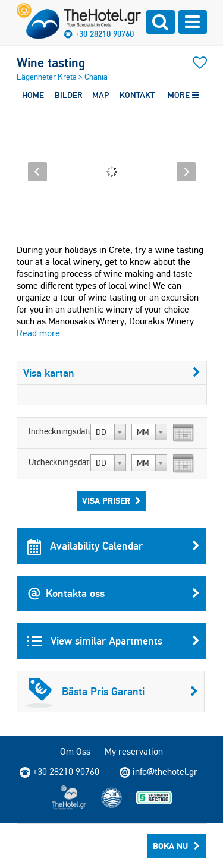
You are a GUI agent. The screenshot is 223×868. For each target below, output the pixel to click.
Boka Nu (176, 846)
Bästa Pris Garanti (112, 692)
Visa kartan (112, 373)
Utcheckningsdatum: (58, 462)
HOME (33, 95)
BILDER (69, 95)
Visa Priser (111, 501)
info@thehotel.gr (158, 772)
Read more (38, 333)
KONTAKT (137, 95)
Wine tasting (51, 62)
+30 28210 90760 (104, 34)
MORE (183, 95)
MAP (100, 95)
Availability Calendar (114, 546)
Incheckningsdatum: (58, 431)
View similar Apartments (114, 641)
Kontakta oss (114, 594)
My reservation (134, 751)
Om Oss (75, 751)
